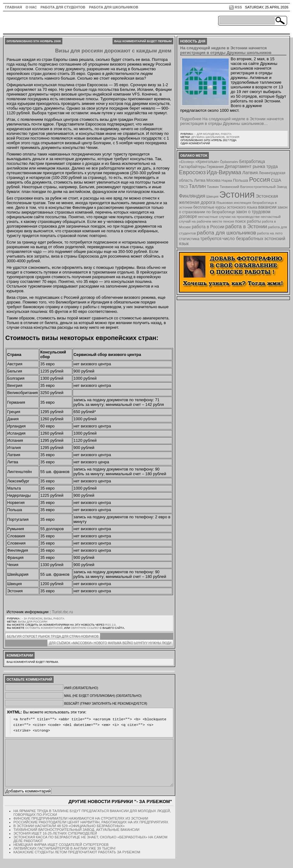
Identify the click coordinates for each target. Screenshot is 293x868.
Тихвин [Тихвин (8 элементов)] (213, 187)
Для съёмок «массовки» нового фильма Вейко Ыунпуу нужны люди (110, 643)
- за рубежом (32, 619)
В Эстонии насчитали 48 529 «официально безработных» (69, 835)
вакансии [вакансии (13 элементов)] (267, 207)
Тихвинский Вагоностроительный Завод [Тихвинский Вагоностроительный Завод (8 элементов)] (253, 187)
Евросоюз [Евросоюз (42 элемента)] (192, 172)
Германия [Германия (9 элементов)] (215, 167)
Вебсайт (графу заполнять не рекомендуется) (106, 704)
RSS (238, 7)
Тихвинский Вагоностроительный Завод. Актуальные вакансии (76, 839)
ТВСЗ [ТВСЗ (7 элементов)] (183, 187)
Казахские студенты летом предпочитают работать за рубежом (77, 861)
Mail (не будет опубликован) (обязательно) (103, 696)
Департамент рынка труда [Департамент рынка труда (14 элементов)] (251, 166)
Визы (48, 619)
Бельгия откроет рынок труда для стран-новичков (53, 636)
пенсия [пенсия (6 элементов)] (229, 221)
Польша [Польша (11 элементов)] (241, 180)
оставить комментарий (44, 628)
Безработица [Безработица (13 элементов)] (252, 162)
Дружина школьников (208, 137)
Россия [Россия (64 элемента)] (259, 179)
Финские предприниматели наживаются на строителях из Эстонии (81, 828)
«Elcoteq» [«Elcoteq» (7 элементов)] (187, 162)
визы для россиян (33, 622)
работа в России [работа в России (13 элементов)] (208, 227)
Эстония (233, 137)
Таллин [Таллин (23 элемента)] (197, 186)
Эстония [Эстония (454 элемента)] (237, 194)
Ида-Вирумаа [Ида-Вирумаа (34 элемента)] (224, 172)
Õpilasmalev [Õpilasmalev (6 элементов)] (229, 162)
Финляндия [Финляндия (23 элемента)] (192, 196)
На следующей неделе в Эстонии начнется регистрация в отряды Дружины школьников (226, 50)
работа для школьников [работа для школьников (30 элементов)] (227, 233)
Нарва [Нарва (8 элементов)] (227, 180)
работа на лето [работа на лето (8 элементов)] (270, 233)
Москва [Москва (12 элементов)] (214, 180)
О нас (31, 7)
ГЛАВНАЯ (13, 7)
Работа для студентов (63, 7)
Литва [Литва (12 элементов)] (200, 180)
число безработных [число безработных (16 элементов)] (243, 239)
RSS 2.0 (110, 625)
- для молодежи (207, 134)
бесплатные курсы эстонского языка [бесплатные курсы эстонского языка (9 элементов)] (225, 207)
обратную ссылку (85, 628)
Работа (59, 619)
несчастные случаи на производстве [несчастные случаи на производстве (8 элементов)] (229, 217)
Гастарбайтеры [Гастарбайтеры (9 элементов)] (192, 167)
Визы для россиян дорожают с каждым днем (113, 51)
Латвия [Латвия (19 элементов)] (250, 173)
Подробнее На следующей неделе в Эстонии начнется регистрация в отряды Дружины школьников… (232, 121)
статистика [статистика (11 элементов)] (189, 239)
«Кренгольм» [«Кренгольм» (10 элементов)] (207, 162)
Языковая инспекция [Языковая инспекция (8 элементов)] (234, 202)
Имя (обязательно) (81, 688)
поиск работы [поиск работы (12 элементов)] (248, 221)
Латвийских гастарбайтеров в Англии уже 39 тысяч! (65, 858)
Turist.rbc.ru (62, 612)
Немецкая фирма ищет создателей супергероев (61, 854)
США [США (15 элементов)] (276, 180)
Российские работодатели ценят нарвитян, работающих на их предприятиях (91, 831)
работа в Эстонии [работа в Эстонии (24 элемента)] (246, 226)
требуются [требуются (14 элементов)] (211, 239)
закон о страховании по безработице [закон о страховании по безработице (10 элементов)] (233, 210)
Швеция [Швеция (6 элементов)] (212, 196)
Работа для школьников (114, 7)
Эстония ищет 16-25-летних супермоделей (55, 843)
